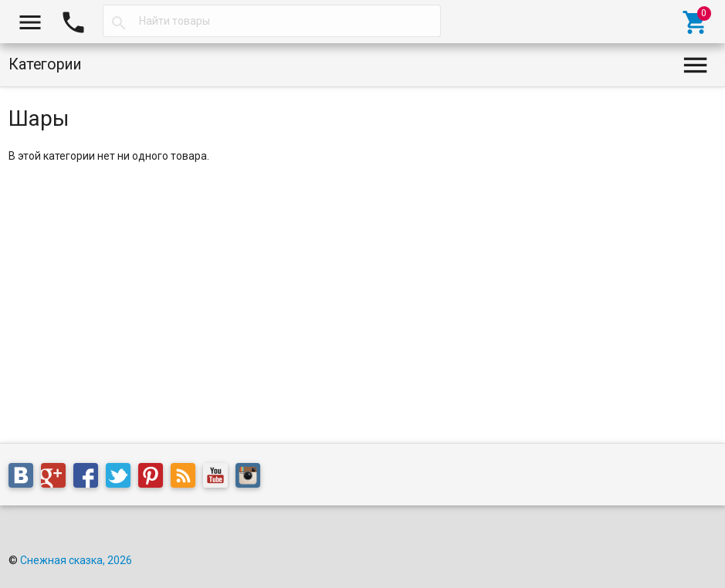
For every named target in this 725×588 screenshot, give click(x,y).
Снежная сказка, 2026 (76, 560)
